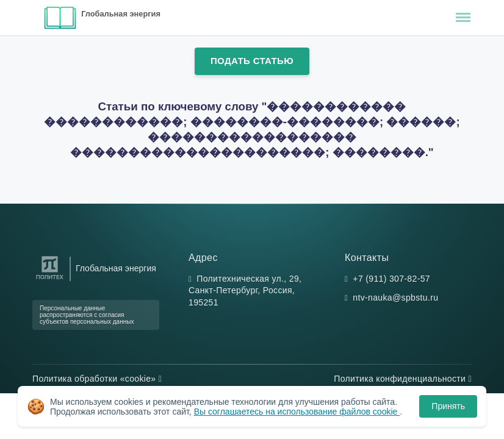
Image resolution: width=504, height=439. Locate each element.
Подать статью (252, 61)
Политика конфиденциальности (403, 379)
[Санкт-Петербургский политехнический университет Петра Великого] (50, 280)
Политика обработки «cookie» (97, 379)
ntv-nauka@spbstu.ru (395, 298)
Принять (448, 406)
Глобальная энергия (121, 14)
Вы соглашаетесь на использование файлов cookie (297, 412)
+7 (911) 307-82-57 (391, 279)
